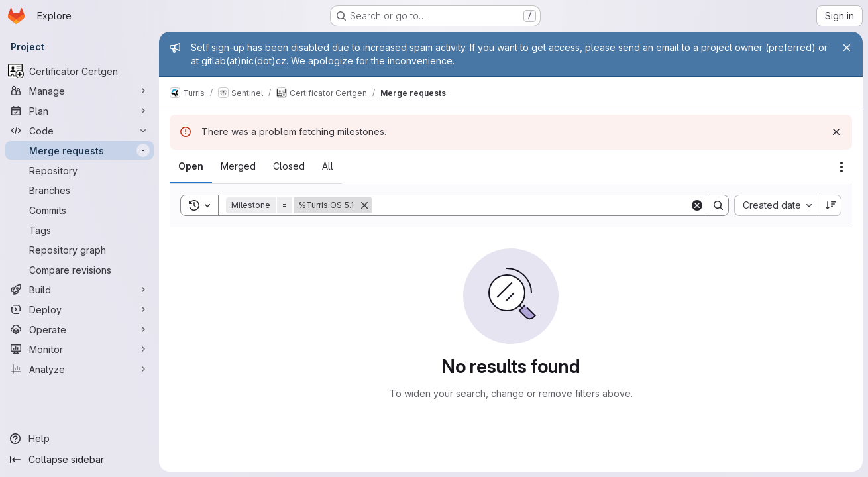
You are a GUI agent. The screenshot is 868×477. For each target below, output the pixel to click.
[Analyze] (80, 369)
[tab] (191, 166)
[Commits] (80, 210)
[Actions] (841, 167)
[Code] (80, 131)
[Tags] (80, 230)
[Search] (531, 205)
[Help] (80, 439)
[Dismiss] (836, 132)
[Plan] (80, 111)
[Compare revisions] (80, 270)
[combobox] (777, 205)
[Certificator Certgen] (80, 71)
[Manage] (80, 91)
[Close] (847, 48)
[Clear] (697, 205)
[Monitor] (80, 349)
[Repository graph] (80, 250)
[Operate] (80, 329)
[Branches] (80, 190)
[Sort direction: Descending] (831, 205)
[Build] (80, 290)
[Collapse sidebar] (80, 460)
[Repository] (80, 170)
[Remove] (364, 205)
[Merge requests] (80, 150)
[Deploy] (80, 309)
